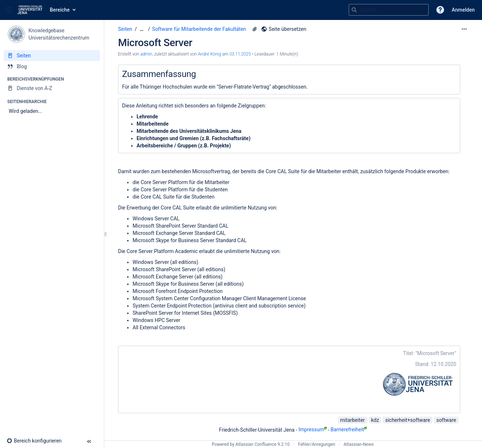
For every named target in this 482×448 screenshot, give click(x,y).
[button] (9, 10)
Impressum (313, 429)
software (446, 420)
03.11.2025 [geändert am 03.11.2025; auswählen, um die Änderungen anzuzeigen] (240, 54)
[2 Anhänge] (255, 29)
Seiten (125, 29)
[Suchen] (354, 10)
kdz (375, 420)
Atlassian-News (359, 444)
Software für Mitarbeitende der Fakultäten (199, 29)
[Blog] (52, 66)
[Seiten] (52, 56)
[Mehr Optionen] (464, 29)
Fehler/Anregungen (317, 444)
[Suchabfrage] (389, 10)
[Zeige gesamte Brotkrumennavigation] (142, 29)
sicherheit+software (408, 420)
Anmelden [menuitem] (463, 10)
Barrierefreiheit (349, 429)
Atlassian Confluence (256, 444)
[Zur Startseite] (30, 10)
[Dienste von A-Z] (52, 88)
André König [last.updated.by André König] (210, 54)
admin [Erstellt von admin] (146, 54)
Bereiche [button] (60, 10)
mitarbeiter (353, 420)
